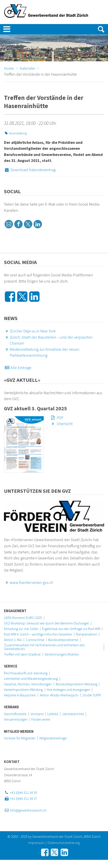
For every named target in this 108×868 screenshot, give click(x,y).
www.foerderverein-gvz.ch (29, 583)
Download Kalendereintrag (30, 170)
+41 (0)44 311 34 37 (20, 799)
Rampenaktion (87, 634)
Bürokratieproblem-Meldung (76, 684)
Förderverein (41, 720)
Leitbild (53, 714)
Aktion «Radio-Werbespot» (59, 695)
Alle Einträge (18, 368)
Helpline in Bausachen (20, 695)
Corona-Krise (35, 640)
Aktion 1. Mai (13, 640)
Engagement (15, 611)
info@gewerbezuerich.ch (25, 810)
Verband (11, 707)
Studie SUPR (92, 695)
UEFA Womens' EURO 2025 (23, 618)
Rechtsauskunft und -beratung (26, 673)
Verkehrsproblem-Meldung (23, 690)
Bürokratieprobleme (63, 640)
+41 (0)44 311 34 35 (20, 793)
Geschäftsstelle (15, 714)
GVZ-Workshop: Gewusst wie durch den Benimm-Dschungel (46, 623)
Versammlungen (16, 720)
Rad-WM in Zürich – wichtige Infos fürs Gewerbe (38, 634)
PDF (57, 418)
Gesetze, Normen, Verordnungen (28, 684)
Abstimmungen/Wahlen (62, 654)
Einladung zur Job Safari (21, 629)
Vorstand (37, 714)
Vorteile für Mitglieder (20, 738)
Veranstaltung (15, 133)
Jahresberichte (73, 714)
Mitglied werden (19, 732)
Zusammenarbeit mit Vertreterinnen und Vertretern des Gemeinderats (44, 647)
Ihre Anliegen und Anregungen (68, 690)
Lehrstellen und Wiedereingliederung (31, 679)
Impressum (36, 843)
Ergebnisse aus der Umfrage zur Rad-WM (71, 629)
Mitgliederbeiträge (53, 738)
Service (11, 666)
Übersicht (61, 424)
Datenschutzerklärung (64, 843)
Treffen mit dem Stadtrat (22, 654)
